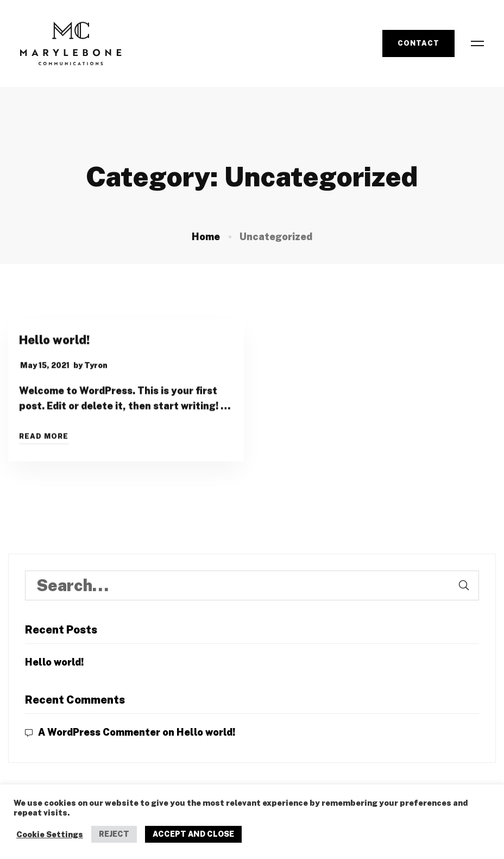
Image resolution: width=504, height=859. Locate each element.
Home (206, 237)
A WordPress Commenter (99, 732)
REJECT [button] (114, 834)
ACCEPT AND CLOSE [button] (193, 834)
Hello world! (54, 342)
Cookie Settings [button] (50, 834)
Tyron (96, 368)
